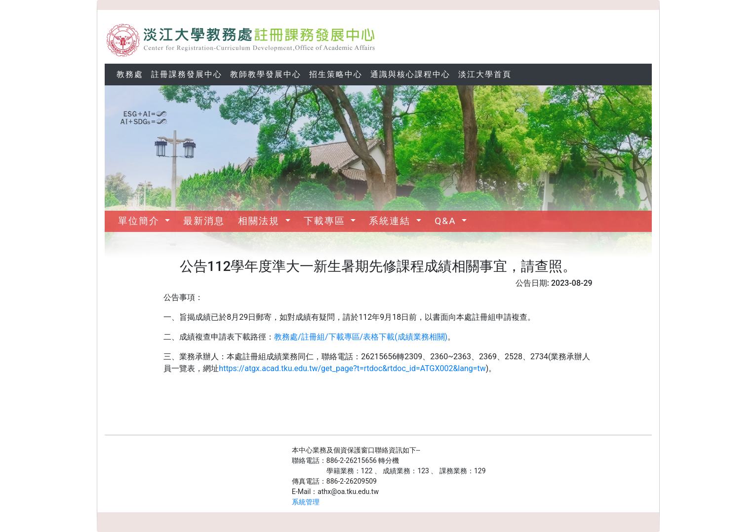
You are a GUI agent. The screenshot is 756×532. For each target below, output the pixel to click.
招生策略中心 (336, 74)
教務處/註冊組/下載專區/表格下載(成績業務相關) (361, 337)
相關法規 (260, 221)
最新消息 (204, 221)
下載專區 (326, 221)
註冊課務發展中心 (187, 74)
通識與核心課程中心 (410, 74)
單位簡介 (140, 221)
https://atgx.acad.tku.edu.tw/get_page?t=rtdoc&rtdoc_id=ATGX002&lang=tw (352, 368)
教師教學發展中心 (266, 74)
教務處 (130, 74)
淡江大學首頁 (485, 74)
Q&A (447, 221)
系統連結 (391, 221)
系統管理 (306, 502)
